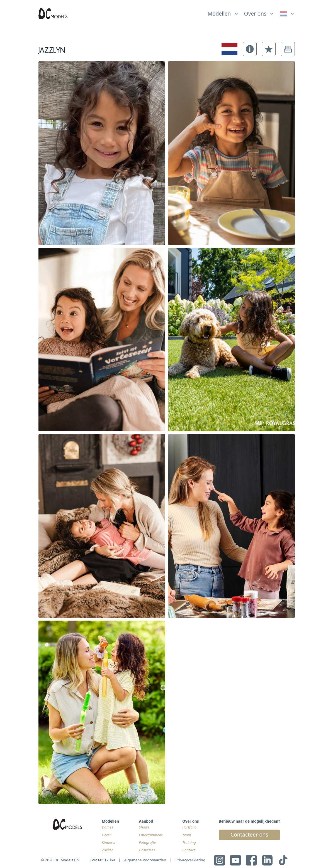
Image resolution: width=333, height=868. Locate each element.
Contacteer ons (249, 835)
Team (187, 835)
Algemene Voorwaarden (145, 860)
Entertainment (151, 835)
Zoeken (108, 850)
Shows (144, 827)
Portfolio (189, 827)
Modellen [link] (219, 14)
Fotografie (147, 842)
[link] (287, 14)
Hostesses (147, 850)
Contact (189, 850)
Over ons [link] (255, 14)
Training (189, 842)
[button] (250, 49)
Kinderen (109, 842)
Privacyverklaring (190, 860)
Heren (107, 835)
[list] (223, 12)
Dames (107, 827)
